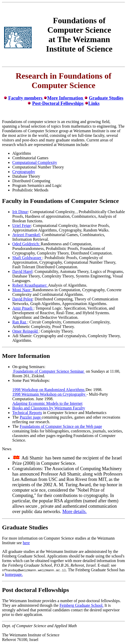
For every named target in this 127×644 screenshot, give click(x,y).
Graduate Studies (106, 98)
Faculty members (26, 98)
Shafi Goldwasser (27, 258)
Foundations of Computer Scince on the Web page (61, 426)
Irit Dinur (20, 212)
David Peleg (22, 299)
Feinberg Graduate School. (81, 605)
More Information (66, 98)
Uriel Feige (22, 226)
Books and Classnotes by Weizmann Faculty (49, 408)
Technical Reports (27, 413)
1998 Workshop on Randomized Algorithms (49, 390)
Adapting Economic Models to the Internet (47, 403)
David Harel (22, 271)
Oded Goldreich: (27, 244)
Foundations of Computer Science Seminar (49, 371)
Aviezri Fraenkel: (27, 235)
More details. (74, 512)
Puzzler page (31, 417)
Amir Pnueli (23, 308)
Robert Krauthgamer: (30, 285)
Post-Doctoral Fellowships (58, 103)
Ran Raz (20, 322)
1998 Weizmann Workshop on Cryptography (49, 394)
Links (94, 103)
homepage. (14, 574)
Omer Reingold (25, 331)
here (26, 543)
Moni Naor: (22, 290)
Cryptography (24, 172)
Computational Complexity (35, 162)
